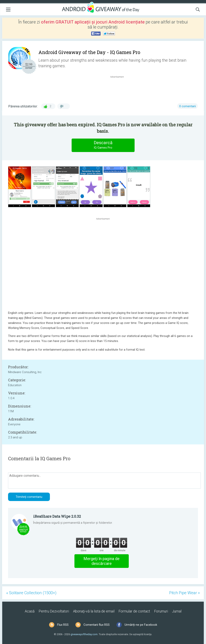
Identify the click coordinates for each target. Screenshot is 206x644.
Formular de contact (134, 611)
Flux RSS (63, 625)
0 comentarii (187, 106)
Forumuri (161, 611)
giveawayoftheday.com (84, 634)
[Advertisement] (119, 88)
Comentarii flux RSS (97, 625)
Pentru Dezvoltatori (54, 611)
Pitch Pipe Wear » (184, 593)
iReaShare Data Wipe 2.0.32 (57, 516)
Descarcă (103, 145)
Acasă (30, 611)
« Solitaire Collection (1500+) (31, 593)
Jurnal (177, 611)
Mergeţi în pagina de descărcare (101, 561)
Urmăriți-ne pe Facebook (141, 625)
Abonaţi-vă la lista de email (94, 611)
